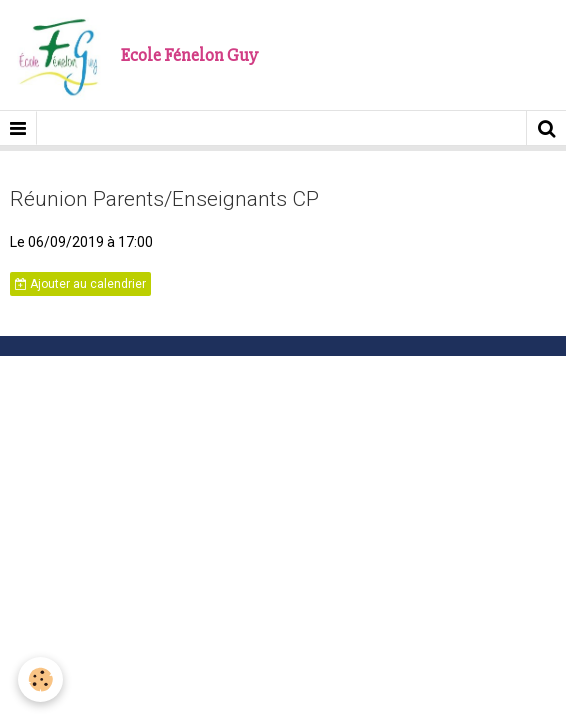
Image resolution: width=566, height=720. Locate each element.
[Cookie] (40, 679)
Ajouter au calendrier (80, 284)
